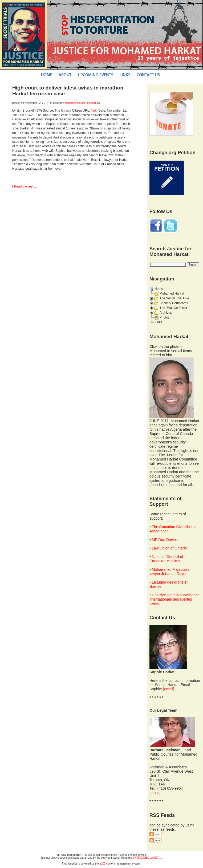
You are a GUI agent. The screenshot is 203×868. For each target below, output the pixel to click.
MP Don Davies (165, 540)
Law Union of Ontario (169, 548)
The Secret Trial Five (174, 298)
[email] (169, 689)
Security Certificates (174, 303)
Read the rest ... (25, 186)
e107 (103, 864)
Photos (165, 317)
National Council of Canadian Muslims (166, 559)
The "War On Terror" (174, 308)
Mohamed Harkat (75, 103)
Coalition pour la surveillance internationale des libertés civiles (174, 599)
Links (159, 322)
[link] (94, 111)
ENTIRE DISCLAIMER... (147, 858)
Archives (166, 313)
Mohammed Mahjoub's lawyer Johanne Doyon (169, 572)
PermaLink (94, 103)
